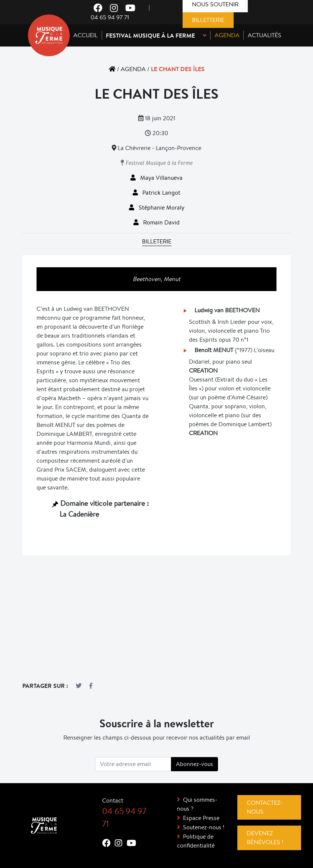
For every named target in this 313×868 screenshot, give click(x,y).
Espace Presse (201, 818)
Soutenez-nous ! (204, 827)
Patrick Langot (156, 193)
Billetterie (208, 20)
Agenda (133, 69)
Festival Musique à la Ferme (157, 163)
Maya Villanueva (156, 178)
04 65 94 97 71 (110, 17)
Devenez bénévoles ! (265, 838)
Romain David (156, 222)
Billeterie (157, 241)
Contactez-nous (265, 807)
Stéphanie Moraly (157, 208)
